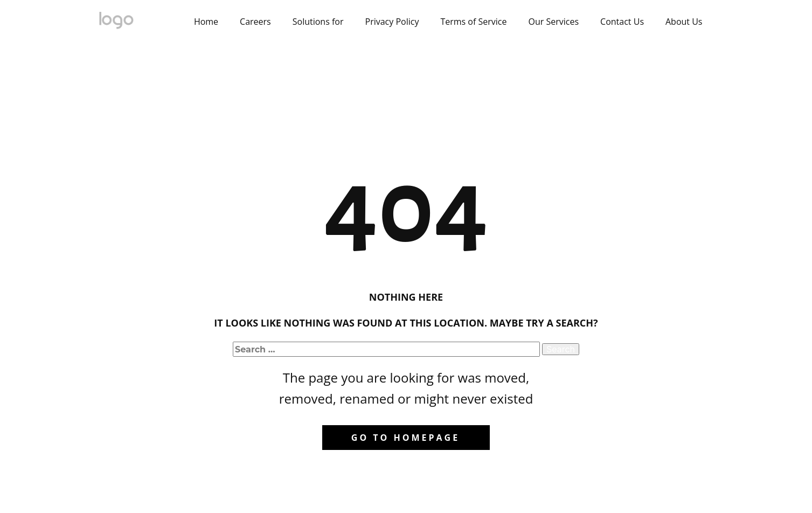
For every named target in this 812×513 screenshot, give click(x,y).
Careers (255, 22)
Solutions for (318, 22)
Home (206, 22)
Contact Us (622, 22)
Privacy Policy (392, 22)
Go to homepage (405, 438)
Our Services (554, 22)
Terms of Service (473, 22)
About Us (684, 22)
